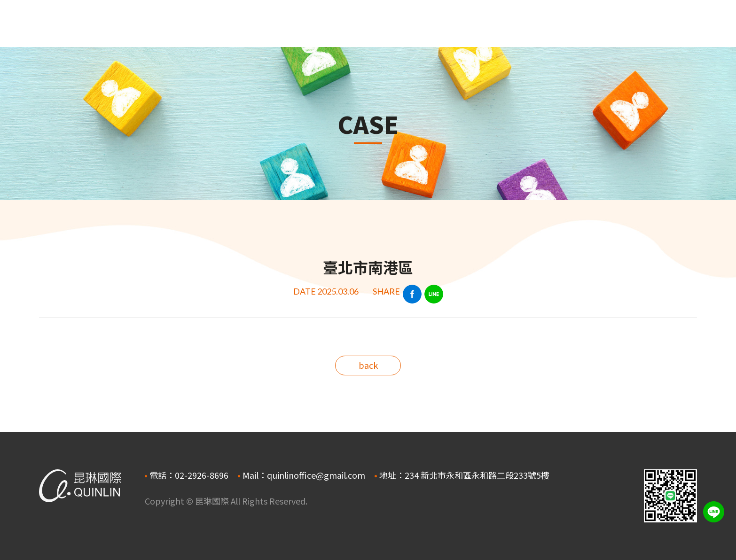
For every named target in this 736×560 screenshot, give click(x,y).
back (368, 365)
